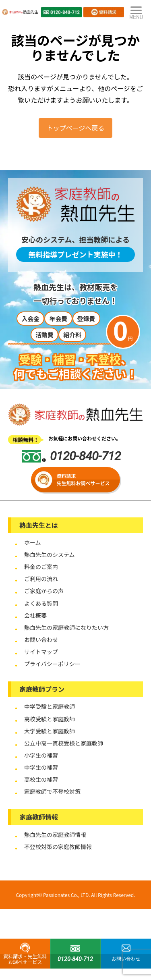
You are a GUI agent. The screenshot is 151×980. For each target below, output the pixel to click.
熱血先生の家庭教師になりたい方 (66, 627)
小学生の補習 (41, 755)
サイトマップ (41, 652)
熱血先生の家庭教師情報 (55, 835)
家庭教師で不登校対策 (52, 791)
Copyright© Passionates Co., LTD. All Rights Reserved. (75, 895)
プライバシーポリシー (52, 664)
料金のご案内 (41, 567)
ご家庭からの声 (44, 591)
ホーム (33, 542)
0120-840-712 (71, 456)
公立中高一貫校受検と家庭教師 (64, 743)
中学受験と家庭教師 (50, 706)
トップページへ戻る (76, 128)
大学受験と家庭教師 (50, 731)
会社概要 (35, 615)
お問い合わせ (41, 639)
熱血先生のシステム (50, 554)
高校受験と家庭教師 (50, 719)
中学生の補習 (41, 767)
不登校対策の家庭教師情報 (58, 847)
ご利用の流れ (41, 579)
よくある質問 (41, 603)
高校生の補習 (41, 779)
